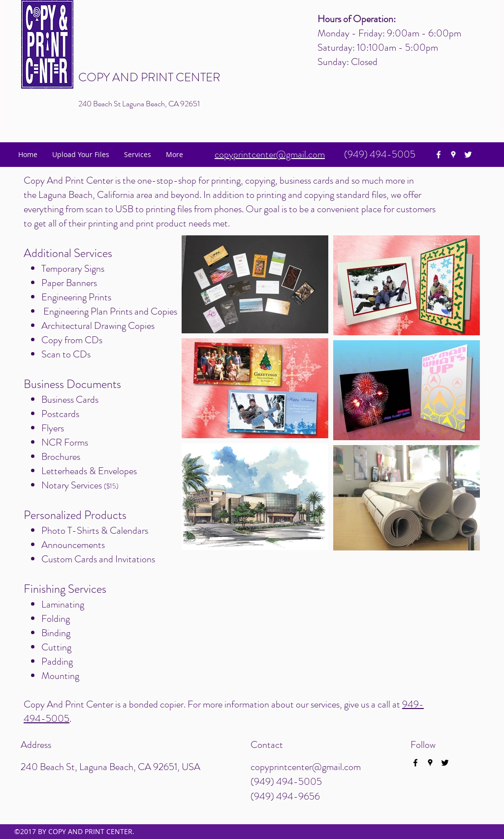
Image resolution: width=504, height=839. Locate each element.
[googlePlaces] (453, 155)
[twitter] (468, 155)
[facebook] (439, 155)
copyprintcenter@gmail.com (306, 767)
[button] (138, 155)
